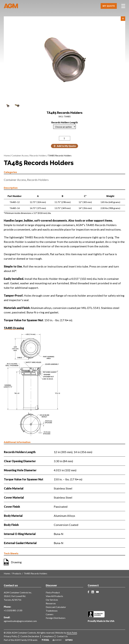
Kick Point (72, 633)
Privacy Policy (11, 636)
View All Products (54, 596)
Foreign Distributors (56, 618)
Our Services (52, 600)
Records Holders (38, 155)
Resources (51, 603)
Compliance (48, 636)
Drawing (16, 562)
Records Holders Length (64, 122)
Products (17, 573)
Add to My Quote (64, 146)
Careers (50, 614)
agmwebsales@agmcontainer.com (20, 621)
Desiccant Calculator (56, 607)
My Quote (109, 6)
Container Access (20, 155)
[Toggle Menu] (123, 6)
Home (7, 155)
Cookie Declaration (30, 636)
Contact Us (62, 636)
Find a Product (53, 592)
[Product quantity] (65, 138)
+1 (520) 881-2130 (13, 610)
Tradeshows (52, 611)
